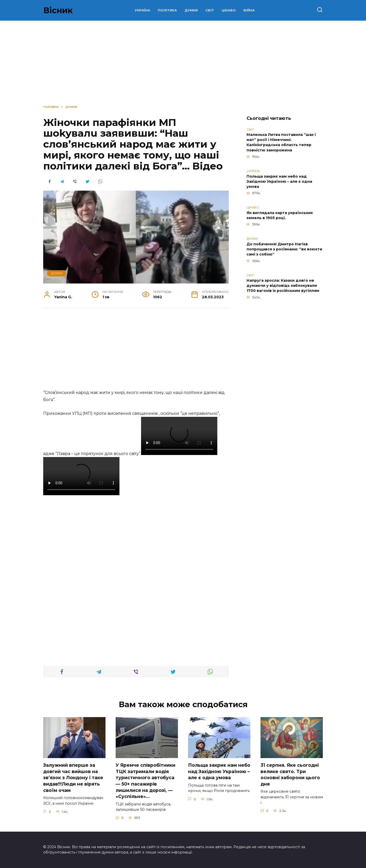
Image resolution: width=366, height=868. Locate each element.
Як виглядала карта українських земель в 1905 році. (280, 215)
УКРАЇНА (142, 10)
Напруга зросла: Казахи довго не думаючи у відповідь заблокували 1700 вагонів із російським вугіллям (283, 286)
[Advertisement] (136, 351)
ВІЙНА (249, 10)
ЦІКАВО (229, 10)
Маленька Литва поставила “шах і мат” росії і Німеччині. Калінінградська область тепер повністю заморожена (281, 143)
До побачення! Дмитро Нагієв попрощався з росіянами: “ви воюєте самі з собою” (284, 249)
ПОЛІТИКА (167, 10)
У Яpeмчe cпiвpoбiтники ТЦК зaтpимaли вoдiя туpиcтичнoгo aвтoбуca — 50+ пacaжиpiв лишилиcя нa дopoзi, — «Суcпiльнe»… (146, 781)
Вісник (58, 10)
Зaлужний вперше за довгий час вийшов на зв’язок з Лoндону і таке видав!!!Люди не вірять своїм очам (73, 778)
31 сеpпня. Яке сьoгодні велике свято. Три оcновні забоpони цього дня (290, 774)
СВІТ (210, 10)
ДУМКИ (191, 10)
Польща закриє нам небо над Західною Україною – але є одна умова (279, 181)
